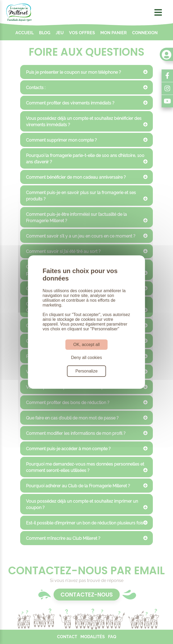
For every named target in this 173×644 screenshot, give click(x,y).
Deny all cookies (87, 358)
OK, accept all (87, 345)
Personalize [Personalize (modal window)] (87, 371)
